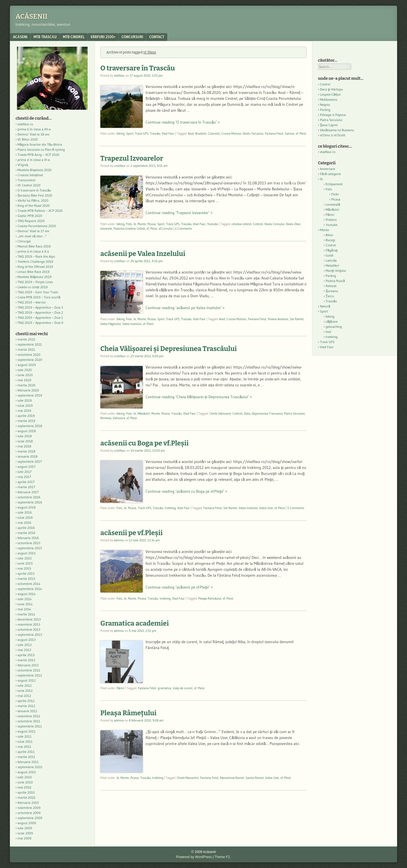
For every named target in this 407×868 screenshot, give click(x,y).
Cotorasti (214, 133)
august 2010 (27, 772)
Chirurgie (24, 241)
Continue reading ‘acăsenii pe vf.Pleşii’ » (179, 587)
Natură (325, 306)
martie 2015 (26, 579)
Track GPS (142, 133)
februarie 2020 (28, 390)
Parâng (325, 110)
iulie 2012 (25, 685)
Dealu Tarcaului (253, 133)
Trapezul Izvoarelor (132, 158)
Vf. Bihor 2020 (28, 139)
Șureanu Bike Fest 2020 (35, 195)
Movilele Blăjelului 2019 (35, 277)
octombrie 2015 (29, 543)
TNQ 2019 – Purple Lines (35, 282)
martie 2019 (26, 421)
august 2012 (27, 680)
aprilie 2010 (26, 792)
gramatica (164, 688)
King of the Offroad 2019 (35, 267)
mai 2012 (24, 696)
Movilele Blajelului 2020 (34, 170)
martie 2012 (26, 706)
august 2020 (27, 365)
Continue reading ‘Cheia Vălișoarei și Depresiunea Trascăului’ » (199, 397)
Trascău (155, 133)
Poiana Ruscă (335, 281)
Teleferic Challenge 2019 (35, 261)
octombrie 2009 (29, 813)
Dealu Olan (293, 224)
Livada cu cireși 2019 (33, 287)
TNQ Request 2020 (31, 221)
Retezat (331, 286)
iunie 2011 (25, 741)
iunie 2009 (25, 833)
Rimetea (106, 418)
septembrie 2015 (30, 548)
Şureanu (332, 291)
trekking (170, 508)
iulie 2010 (25, 777)
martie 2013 (26, 660)
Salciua (289, 133)
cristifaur (120, 166)
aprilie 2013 (26, 655)
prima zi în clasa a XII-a (34, 129)
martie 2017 (26, 487)
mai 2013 (24, 650)
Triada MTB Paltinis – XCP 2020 (40, 211)
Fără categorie (330, 174)
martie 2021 (26, 349)
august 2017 (27, 467)
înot (328, 332)
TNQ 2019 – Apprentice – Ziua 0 (40, 323)
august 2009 (27, 823)
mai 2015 (24, 568)
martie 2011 (26, 757)
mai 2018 (24, 446)
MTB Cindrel (74, 37)
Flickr (335, 194)
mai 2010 (24, 787)
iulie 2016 (25, 512)
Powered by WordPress (194, 857)
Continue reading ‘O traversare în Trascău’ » (183, 122)
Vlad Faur (168, 133)
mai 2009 (24, 838)
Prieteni (331, 220)
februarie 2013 (28, 665)
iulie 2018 (25, 436)
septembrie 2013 (30, 635)
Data (247, 413)
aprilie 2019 (26, 416)
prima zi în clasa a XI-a (34, 160)
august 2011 (27, 731)
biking (121, 133)
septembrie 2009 (30, 818)
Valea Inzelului (132, 324)
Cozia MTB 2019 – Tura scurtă (39, 297)
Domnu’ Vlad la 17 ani (33, 231)
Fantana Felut (274, 133)
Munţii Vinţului (336, 271)
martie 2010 (26, 797)
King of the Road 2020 (34, 205)
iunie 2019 (25, 405)
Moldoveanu (329, 99)
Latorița (331, 260)
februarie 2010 (28, 803)
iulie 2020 (25, 370)
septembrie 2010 (30, 767)
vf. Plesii (301, 133)
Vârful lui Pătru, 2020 (33, 200)
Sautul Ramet (255, 778)
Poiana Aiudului (278, 319)
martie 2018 (26, 451)
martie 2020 (26, 385)
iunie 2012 (25, 691)
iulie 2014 (25, 599)
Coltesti (258, 224)
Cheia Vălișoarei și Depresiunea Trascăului (169, 349)
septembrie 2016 (30, 502)
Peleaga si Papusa (333, 115)
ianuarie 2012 (27, 711)
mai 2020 (24, 380)
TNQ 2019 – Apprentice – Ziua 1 (40, 317)
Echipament (334, 184)
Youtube (213, 224)
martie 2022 (26, 339)
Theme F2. (223, 857)
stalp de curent (183, 688)
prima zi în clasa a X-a (33, 251)
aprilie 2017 (26, 482)
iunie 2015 (25, 563)
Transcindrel (26, 180)
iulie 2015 (25, 558)
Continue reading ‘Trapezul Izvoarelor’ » (179, 213)
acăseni (20, 37)
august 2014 (27, 594)
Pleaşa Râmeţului (210, 598)
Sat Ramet (297, 319)
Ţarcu (330, 296)
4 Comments (183, 229)
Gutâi (329, 255)
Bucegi (330, 240)
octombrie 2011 (29, 721)
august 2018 (27, 431)
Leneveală (333, 204)
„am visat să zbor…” (32, 236)
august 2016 (27, 507)
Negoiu (325, 105)
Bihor (329, 235)
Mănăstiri (144, 413)
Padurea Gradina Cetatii (129, 229)
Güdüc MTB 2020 (30, 216)
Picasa (152, 224)
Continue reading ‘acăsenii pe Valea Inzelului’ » (185, 308)
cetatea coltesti (242, 224)
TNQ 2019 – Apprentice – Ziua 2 (40, 312)
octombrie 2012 (29, 670)
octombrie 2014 (29, 584)
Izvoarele (106, 229)
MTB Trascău (45, 37)
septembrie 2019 (30, 395)
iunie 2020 (25, 375)
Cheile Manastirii (188, 778)
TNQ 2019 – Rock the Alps (36, 256)
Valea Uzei (266, 508)
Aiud (191, 133)
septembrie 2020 (30, 360)
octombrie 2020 (29, 355)
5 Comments (296, 508)
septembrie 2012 (30, 675)
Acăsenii (32, 16)
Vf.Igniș (23, 165)
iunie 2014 (25, 604)
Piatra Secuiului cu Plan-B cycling (41, 149)
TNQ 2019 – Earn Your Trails (38, 292)
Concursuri (132, 37)
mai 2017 (24, 477)
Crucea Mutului (231, 133)
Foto (129, 224)
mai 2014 (24, 609)
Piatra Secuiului (294, 413)
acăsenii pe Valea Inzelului (143, 254)
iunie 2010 (25, 782)
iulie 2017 (25, 472)
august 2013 (27, 640)
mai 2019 (24, 411)
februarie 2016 (28, 538)
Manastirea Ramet (232, 778)
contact (157, 37)
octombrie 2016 (29, 497)
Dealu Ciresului (274, 224)
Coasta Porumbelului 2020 (37, 226)
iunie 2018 (25, 441)
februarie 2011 (28, 762)
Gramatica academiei (135, 623)
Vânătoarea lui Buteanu (337, 130)
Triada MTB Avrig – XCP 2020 (38, 155)
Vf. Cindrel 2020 (29, 185)
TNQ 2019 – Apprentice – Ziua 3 (40, 307)
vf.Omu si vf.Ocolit (333, 135)
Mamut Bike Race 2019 (34, 246)
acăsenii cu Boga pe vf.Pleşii (144, 443)
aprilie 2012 (26, 701)
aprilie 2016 (26, 528)
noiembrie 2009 (29, 808)
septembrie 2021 (30, 344)
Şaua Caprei (329, 125)
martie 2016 (26, 533)
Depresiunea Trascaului (267, 413)
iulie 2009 (25, 828)
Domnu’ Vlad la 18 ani (33, 134)
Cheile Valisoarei (220, 413)
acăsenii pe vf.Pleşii (131, 533)
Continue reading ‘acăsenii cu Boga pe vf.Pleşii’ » (186, 491)
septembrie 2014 (30, 589)
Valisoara (119, 418)
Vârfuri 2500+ (103, 37)
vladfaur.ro (25, 124)
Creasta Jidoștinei (30, 175)
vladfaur (119, 76)
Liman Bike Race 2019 (33, 272)
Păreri (120, 688)
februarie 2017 (28, 492)
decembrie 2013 (29, 619)
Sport (130, 133)
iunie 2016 (25, 517)
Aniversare (328, 169)
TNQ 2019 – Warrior (32, 302)
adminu (119, 540)
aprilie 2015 (26, 573)
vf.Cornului (166, 229)
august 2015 (27, 553)
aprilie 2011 (26, 752)
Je (135, 224)
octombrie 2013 (29, 629)
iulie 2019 (25, 400)
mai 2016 (24, 523)
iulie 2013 (25, 645)
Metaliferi (332, 265)
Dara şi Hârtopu (331, 89)
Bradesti (201, 133)
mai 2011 (24, 747)
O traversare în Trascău (138, 68)
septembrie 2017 (30, 461)
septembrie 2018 (30, 426)
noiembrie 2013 (29, 624)
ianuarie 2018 (28, 456)
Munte (142, 224)
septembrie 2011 (30, 726)
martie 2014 (26, 614)
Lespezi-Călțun (330, 94)
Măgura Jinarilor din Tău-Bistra (40, 144)
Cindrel (325, 84)
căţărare (332, 321)
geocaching (334, 327)
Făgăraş (332, 250)
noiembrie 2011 (29, 716)
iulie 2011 (25, 736)
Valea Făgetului (111, 324)
